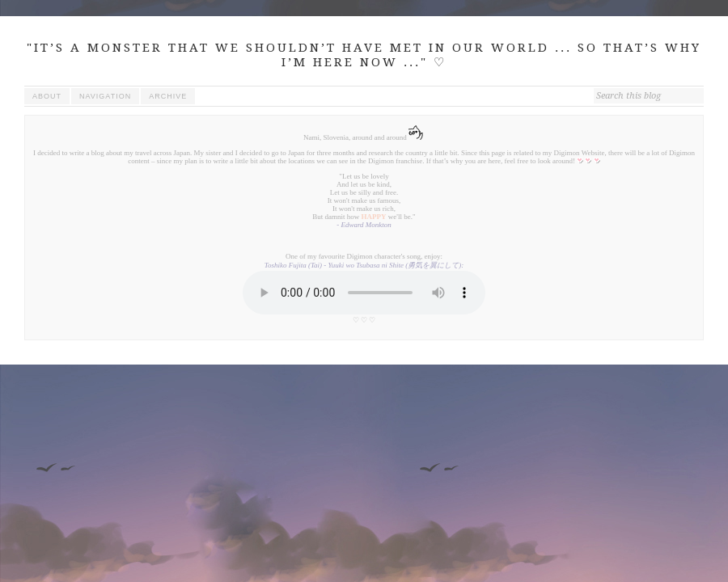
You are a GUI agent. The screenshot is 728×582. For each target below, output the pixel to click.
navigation (105, 96)
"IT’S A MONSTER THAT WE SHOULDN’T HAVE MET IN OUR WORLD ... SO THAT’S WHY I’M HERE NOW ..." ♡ (364, 55)
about (47, 96)
